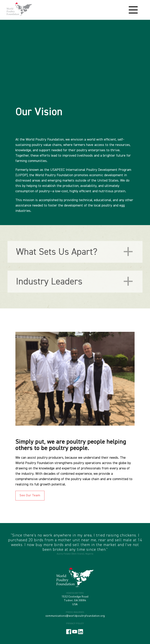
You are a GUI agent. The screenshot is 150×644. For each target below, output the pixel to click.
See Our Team (30, 496)
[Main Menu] (133, 10)
